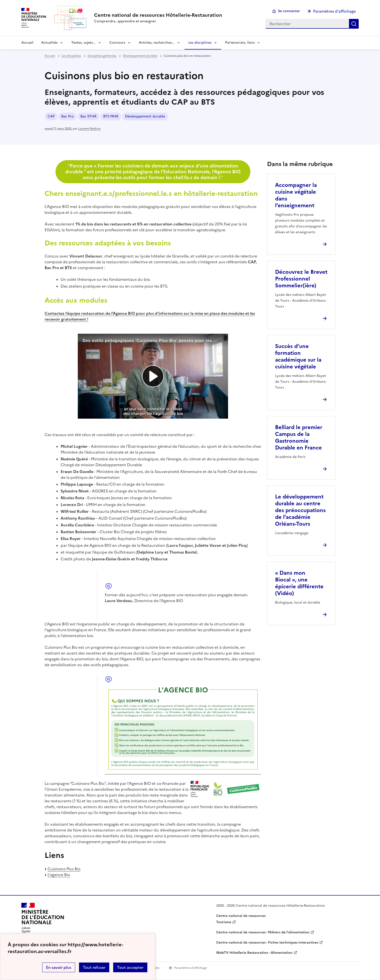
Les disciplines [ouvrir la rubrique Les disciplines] (71, 56)
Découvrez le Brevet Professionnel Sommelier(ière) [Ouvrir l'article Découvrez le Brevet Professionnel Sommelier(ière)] (301, 279)
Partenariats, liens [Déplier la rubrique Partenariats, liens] (240, 43)
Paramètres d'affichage (334, 11)
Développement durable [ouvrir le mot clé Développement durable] (145, 116)
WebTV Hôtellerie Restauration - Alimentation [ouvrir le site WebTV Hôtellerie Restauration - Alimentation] (254, 953)
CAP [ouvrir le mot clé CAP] (51, 116)
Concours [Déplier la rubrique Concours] (117, 43)
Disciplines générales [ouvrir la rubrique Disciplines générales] (102, 56)
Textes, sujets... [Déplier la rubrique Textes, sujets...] (83, 43)
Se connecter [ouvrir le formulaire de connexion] (289, 11)
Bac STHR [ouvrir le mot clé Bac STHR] (88, 116)
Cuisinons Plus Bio (64, 869)
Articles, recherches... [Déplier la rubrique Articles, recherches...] (157, 43)
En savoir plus (59, 967)
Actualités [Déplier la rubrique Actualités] (49, 43)
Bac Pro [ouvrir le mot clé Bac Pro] (67, 116)
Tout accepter (130, 967)
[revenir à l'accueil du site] (158, 15)
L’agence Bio (59, 875)
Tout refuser (94, 967)
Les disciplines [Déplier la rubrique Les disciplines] (200, 43)
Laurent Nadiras (89, 129)
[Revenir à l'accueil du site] (43, 919)
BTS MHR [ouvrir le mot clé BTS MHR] (111, 116)
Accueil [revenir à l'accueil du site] (27, 43)
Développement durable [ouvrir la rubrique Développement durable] (140, 56)
